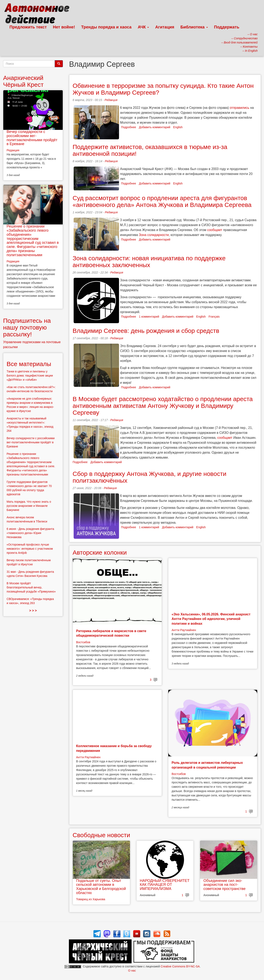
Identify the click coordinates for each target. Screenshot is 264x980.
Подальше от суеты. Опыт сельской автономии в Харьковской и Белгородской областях (101, 887)
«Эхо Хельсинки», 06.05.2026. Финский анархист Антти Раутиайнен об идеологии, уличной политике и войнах (211, 619)
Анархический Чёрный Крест (23, 81)
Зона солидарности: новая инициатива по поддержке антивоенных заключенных (149, 262)
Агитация (165, 27)
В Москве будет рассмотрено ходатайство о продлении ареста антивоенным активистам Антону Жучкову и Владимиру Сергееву (163, 406)
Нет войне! (64, 27)
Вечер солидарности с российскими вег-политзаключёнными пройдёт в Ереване (32, 138)
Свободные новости (101, 835)
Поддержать (227, 27)
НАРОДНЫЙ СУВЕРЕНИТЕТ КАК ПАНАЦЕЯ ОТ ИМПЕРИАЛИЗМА (165, 885)
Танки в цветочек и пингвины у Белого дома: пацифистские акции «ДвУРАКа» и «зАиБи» (30, 376)
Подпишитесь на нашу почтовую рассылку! (27, 327)
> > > (33, 611)
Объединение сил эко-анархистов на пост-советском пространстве (224, 885)
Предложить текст (28, 27)
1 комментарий (149, 317)
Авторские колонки (100, 552)
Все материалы (29, 364)
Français (214, 317)
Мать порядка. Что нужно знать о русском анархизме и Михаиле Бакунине (29, 506)
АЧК (143, 27)
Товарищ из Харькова (91, 899)
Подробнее (129, 127)
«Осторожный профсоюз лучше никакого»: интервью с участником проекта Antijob (30, 549)
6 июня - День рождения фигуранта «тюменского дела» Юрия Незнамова (30, 533)
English (178, 127)
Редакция (111, 100)
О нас (132, 971)
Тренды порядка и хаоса (106, 27)
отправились (239, 108)
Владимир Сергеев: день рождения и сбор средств (146, 331)
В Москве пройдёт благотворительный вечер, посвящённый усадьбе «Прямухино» (31, 587)
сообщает (215, 230)
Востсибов (83, 642)
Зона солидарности (154, 235)
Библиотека (194, 27)
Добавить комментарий (155, 127)
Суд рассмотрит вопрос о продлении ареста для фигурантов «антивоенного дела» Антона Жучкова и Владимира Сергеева (162, 201)
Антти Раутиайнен (184, 630)
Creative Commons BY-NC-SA (180, 966)
